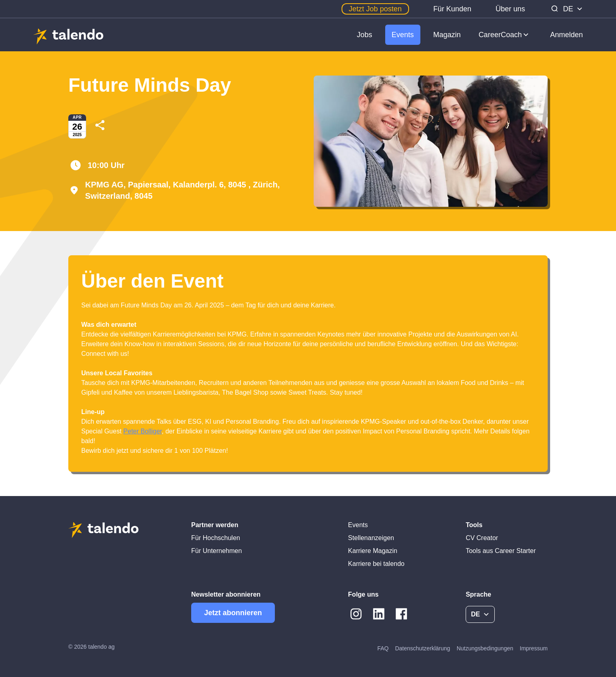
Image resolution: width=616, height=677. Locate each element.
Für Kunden (452, 9)
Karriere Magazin (373, 551)
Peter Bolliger (142, 431)
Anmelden (566, 35)
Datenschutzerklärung (422, 648)
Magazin (447, 35)
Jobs (365, 35)
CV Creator (482, 538)
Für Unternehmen (216, 551)
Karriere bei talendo (376, 564)
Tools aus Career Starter (501, 551)
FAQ (383, 648)
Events (403, 35)
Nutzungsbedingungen (485, 648)
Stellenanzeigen (371, 538)
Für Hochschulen (216, 538)
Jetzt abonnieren (233, 613)
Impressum (534, 648)
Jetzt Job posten (375, 9)
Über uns (510, 9)
